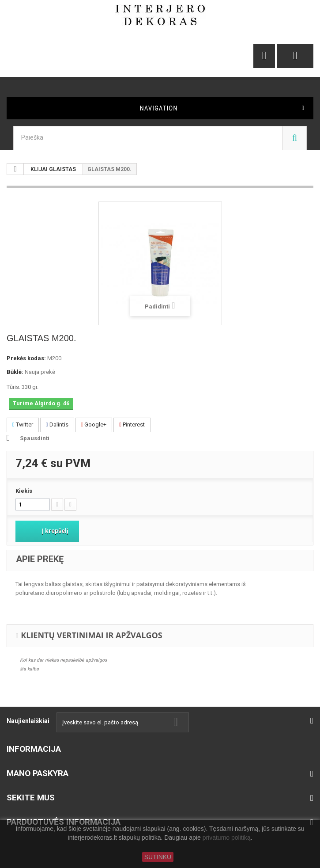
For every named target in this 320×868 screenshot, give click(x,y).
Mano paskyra (38, 773)
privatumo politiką (227, 838)
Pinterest (132, 424)
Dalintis (57, 424)
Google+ (94, 424)
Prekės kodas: (26, 358)
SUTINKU (158, 857)
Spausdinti (35, 438)
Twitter (23, 424)
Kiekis (24, 491)
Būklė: (15, 372)
